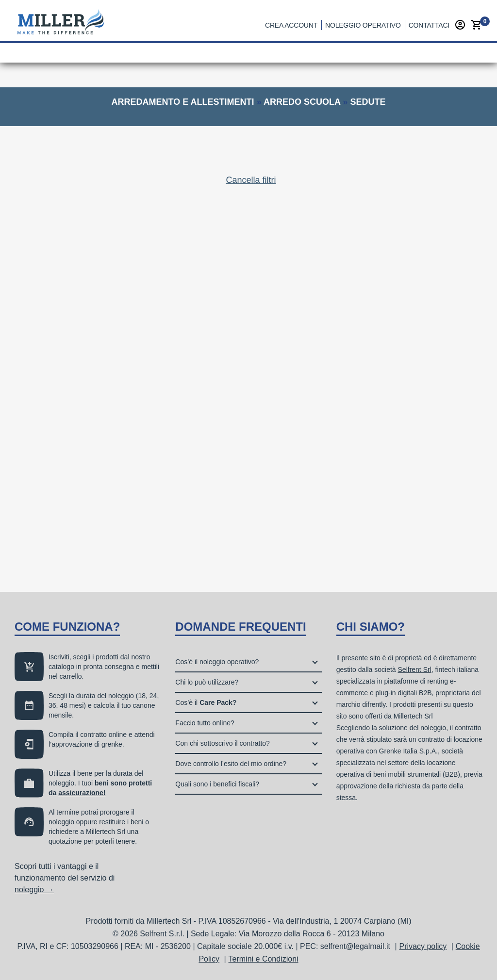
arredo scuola (302, 102)
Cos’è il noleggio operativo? (217, 662)
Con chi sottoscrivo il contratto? (223, 743)
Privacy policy (423, 946)
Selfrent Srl (415, 670)
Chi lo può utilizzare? (207, 682)
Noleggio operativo (363, 25)
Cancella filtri (251, 180)
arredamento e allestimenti (183, 102)
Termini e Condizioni (264, 959)
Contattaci (429, 25)
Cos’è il (206, 702)
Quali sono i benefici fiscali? (217, 784)
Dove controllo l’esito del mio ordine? (231, 764)
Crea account (291, 25)
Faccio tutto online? (205, 723)
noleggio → (34, 890)
